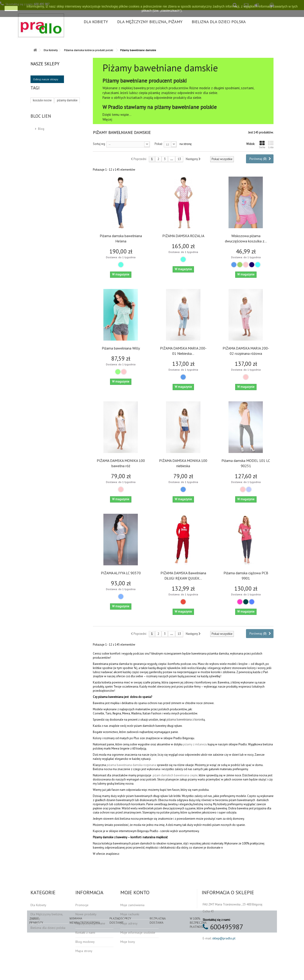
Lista (271, 145)
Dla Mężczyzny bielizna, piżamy (150, 22)
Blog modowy (85, 942)
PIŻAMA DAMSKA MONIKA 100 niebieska (183, 463)
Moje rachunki (130, 914)
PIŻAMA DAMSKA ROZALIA (183, 236)
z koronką (198, 720)
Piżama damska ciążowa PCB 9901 (246, 576)
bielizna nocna (42, 115)
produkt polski (66, 122)
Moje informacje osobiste (138, 933)
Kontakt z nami (85, 933)
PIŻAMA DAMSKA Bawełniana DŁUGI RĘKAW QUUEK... (183, 576)
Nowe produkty (86, 914)
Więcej (107, 119)
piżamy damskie (67, 108)
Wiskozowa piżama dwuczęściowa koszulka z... (246, 238)
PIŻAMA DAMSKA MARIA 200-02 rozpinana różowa (246, 351)
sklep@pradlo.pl (224, 938)
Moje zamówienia (132, 905)
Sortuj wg (99, 144)
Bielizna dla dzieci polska (219, 22)
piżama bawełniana (179, 720)
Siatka (262, 145)
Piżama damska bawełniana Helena (121, 238)
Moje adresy (129, 923)
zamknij (11, 8)
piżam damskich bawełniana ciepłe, (175, 775)
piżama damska (67, 115)
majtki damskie (65, 129)
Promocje (82, 905)
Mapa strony (84, 951)
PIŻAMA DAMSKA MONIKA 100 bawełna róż (121, 463)
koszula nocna (42, 122)
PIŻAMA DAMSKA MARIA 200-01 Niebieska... (183, 351)
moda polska (41, 129)
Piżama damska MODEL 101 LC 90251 (246, 463)
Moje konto (135, 892)
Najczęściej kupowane (90, 923)
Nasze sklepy (45, 64)
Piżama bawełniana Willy (121, 348)
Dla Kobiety (96, 22)
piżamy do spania (44, 143)
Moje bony (128, 942)
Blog (41, 171)
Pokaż (158, 144)
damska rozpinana (144, 765)
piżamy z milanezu (195, 744)
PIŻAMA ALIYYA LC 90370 (121, 573)
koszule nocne (42, 108)
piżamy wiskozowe (45, 136)
